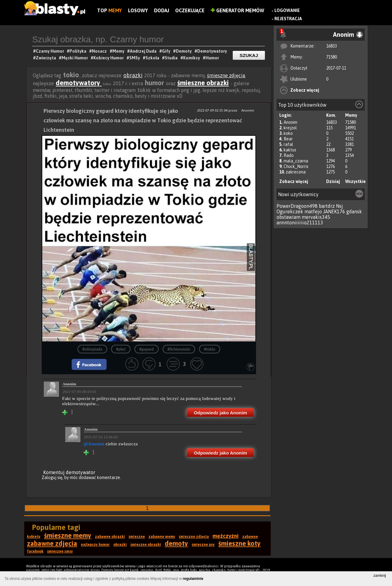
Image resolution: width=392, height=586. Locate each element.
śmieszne (137, 537)
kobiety (34, 537)
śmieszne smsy (60, 551)
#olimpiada (92, 349)
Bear (288, 139)
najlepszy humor (95, 545)
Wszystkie (355, 181)
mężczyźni (226, 536)
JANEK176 (334, 211)
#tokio (210, 349)
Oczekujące (190, 10)
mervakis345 (316, 217)
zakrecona (296, 172)
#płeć (121, 349)
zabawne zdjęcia (52, 543)
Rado (289, 155)
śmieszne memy (68, 535)
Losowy (138, 10)
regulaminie (193, 579)
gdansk (354, 211)
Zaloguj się (52, 478)
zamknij (380, 576)
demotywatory (79, 83)
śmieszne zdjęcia (226, 75)
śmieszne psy (203, 545)
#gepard (147, 349)
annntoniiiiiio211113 (300, 223)
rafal (288, 144)
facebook (35, 551)
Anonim (290, 122)
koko (288, 133)
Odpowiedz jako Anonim (221, 413)
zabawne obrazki (110, 537)
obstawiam (288, 217)
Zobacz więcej (305, 90)
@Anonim (94, 444)
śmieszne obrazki (203, 83)
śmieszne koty (239, 543)
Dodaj (162, 10)
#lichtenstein (179, 349)
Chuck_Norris (296, 166)
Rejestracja (288, 19)
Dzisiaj (333, 181)
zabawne (250, 537)
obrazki (133, 75)
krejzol (290, 128)
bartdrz (327, 206)
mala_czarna (296, 161)
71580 (332, 57)
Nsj (339, 206)
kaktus (290, 150)
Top (109, 10)
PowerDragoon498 (297, 206)
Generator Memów (237, 10)
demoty (176, 543)
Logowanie (287, 10)
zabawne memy (162, 537)
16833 (332, 46)
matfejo (313, 211)
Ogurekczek (290, 211)
